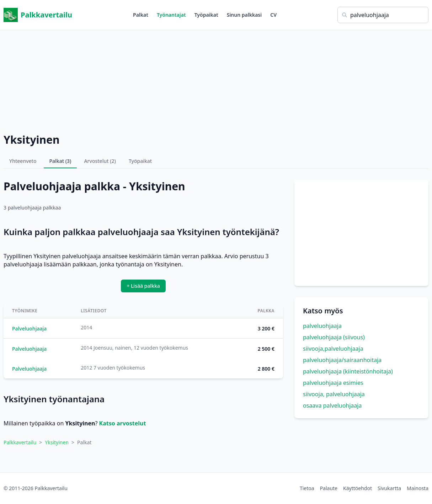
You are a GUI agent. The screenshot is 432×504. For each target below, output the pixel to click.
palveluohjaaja (322, 326)
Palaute (329, 488)
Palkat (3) (60, 161)
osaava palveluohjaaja (332, 405)
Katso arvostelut (123, 423)
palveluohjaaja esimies (333, 383)
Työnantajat (171, 15)
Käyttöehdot (358, 488)
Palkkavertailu (38, 15)
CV (273, 15)
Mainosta (418, 488)
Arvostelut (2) (100, 161)
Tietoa (307, 488)
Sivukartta (389, 488)
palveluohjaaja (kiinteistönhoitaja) (348, 371)
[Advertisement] (216, 80)
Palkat (141, 15)
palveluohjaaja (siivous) (334, 337)
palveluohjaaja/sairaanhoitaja (342, 360)
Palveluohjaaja (29, 328)
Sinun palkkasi (244, 15)
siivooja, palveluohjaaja (334, 394)
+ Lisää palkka (143, 286)
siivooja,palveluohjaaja (333, 349)
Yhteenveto (23, 161)
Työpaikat (206, 15)
